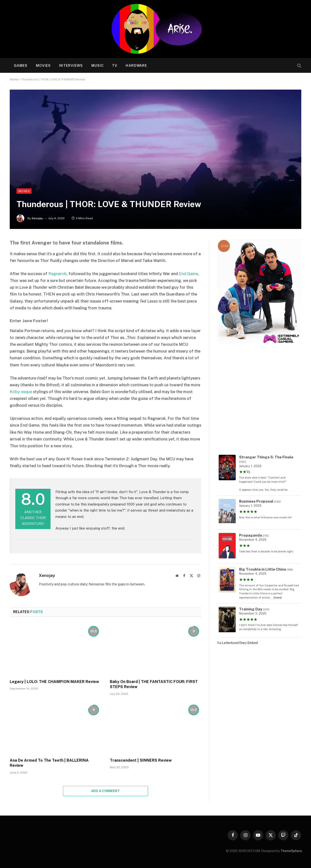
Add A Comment (105, 791)
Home (14, 79)
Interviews (71, 66)
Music (98, 66)
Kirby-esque (21, 392)
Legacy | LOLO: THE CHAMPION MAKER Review (54, 682)
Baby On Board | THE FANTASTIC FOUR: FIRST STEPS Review (154, 684)
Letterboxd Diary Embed (240, 643)
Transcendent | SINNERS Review (141, 760)
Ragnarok (57, 274)
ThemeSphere (291, 851)
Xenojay (37, 218)
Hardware (136, 66)
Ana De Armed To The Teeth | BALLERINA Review (49, 763)
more (278, 598)
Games (21, 66)
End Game (188, 274)
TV (115, 66)
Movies (43, 66)
